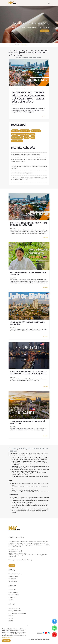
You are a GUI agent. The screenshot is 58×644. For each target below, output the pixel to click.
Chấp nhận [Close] (6, 641)
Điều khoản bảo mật (7, 637)
